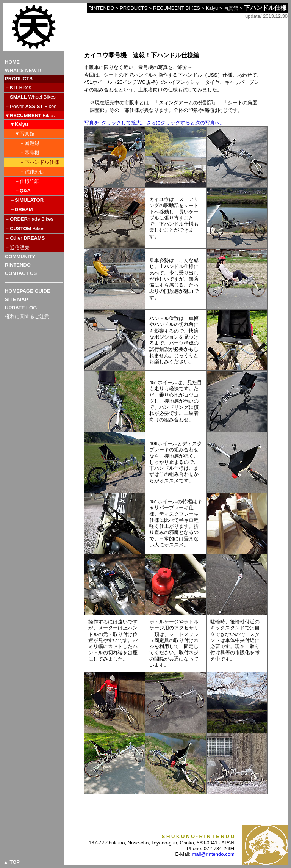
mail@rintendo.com (213, 854)
